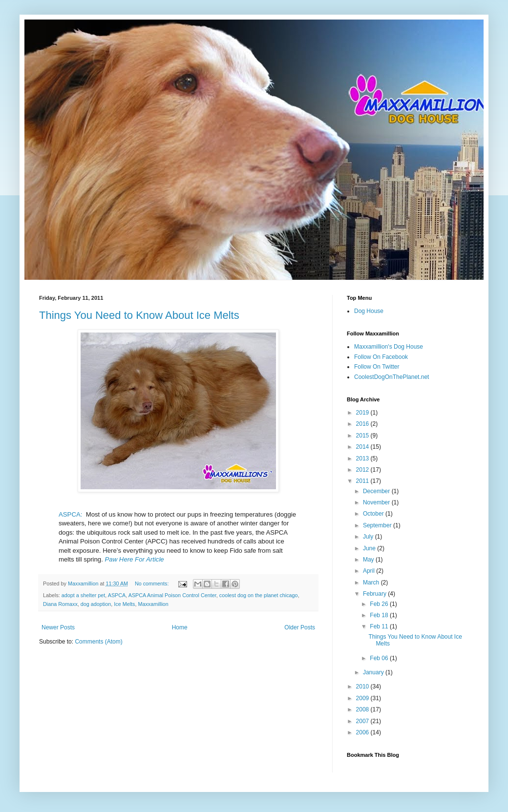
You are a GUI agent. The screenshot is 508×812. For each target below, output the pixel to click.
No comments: (153, 583)
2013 (363, 458)
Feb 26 (380, 604)
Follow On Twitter (377, 367)
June (370, 548)
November (377, 502)
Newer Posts (58, 627)
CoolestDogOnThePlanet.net (392, 377)
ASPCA (117, 595)
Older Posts (300, 627)
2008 (363, 709)
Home (180, 627)
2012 (363, 470)
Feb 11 (380, 626)
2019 (363, 413)
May (369, 560)
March (372, 583)
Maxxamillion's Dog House (389, 347)
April (370, 571)
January (374, 672)
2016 (363, 424)
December (377, 491)
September (378, 525)
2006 (363, 732)
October (374, 514)
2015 (363, 436)
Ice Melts (124, 604)
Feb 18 (380, 615)
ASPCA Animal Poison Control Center (172, 595)
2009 (363, 698)
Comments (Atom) (98, 642)
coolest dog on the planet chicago (259, 595)
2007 (363, 721)
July (369, 537)
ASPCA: (70, 514)
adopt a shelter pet (83, 595)
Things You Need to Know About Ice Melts (139, 315)
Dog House (369, 311)
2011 (363, 481)
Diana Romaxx (60, 604)
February (375, 594)
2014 (363, 447)
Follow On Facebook (381, 357)
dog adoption (96, 604)
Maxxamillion (153, 604)
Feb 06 (380, 658)
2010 (363, 687)
